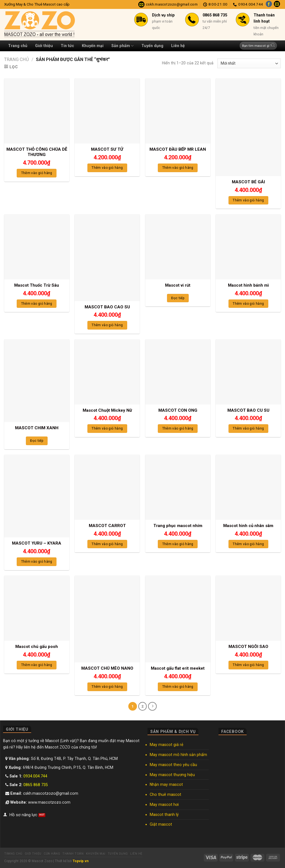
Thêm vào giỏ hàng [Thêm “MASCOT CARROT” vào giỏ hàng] (107, 544)
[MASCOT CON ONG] (178, 372)
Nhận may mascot (166, 784)
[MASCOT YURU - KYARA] (37, 496)
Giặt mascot (161, 824)
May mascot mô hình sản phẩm (178, 754)
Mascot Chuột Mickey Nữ (107, 410)
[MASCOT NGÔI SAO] (248, 608)
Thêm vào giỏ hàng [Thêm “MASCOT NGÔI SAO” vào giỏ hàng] (248, 665)
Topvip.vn (81, 861)
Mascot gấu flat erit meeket (178, 668)
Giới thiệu (44, 46)
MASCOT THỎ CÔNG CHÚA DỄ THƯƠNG (37, 152)
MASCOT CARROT (107, 526)
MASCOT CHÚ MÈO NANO (107, 668)
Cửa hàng (52, 853)
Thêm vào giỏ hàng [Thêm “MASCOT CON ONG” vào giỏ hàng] (178, 428)
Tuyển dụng (152, 46)
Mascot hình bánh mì (248, 285)
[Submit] (273, 46)
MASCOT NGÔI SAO (248, 647)
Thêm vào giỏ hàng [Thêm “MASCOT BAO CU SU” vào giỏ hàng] (248, 428)
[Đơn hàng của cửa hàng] (249, 63)
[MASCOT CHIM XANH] (37, 381)
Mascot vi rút (178, 285)
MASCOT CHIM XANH (37, 428)
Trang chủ (18, 46)
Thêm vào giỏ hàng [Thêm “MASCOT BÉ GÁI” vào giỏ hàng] (248, 200)
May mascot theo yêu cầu (173, 764)
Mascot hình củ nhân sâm (248, 526)
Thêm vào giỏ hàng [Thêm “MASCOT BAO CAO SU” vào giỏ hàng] (107, 325)
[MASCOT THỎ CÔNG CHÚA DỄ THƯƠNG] (37, 111)
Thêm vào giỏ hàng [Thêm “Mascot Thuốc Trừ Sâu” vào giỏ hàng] (37, 304)
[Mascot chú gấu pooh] (37, 608)
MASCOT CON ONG (178, 410)
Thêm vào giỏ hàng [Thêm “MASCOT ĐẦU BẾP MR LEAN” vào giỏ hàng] (178, 168)
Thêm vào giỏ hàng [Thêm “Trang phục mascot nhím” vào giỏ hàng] (178, 544)
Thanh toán (73, 853)
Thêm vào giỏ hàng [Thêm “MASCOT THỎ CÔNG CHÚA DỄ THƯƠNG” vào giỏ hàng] (37, 173)
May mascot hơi (164, 804)
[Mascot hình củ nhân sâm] (248, 487)
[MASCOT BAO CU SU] (248, 372)
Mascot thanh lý (164, 814)
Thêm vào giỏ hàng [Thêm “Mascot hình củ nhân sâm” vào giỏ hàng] (248, 544)
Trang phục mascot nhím (178, 526)
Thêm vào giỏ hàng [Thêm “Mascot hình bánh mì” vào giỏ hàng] (248, 304)
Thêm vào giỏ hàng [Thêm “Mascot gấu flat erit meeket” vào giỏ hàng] (178, 687)
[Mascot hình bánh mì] (248, 247)
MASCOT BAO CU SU (248, 410)
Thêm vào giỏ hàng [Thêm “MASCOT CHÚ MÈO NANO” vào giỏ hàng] (107, 687)
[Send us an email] (277, 4)
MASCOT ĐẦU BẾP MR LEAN (178, 149)
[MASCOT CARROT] (107, 487)
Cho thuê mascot (165, 794)
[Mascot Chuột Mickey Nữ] (107, 372)
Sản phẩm (122, 46)
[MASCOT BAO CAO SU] (107, 258)
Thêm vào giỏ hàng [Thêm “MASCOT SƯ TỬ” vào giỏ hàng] (107, 168)
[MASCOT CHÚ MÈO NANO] (107, 619)
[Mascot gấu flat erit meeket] (178, 619)
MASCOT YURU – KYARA (37, 543)
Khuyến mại (93, 46)
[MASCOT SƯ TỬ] (107, 111)
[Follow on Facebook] (269, 4)
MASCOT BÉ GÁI (248, 182)
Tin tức (67, 46)
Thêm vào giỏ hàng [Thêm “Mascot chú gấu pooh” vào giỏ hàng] (37, 665)
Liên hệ (178, 46)
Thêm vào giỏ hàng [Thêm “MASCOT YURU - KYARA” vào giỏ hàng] (37, 562)
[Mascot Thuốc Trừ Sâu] (37, 247)
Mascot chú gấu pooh (37, 647)
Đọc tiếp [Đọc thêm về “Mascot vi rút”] (178, 298)
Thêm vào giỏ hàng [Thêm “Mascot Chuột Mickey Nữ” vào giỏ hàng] (107, 428)
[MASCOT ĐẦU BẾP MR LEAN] (178, 111)
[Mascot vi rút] (178, 247)
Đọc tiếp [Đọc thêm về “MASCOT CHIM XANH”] (37, 441)
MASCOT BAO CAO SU (107, 307)
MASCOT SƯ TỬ (107, 149)
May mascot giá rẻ (167, 744)
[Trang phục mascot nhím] (178, 487)
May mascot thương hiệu (172, 774)
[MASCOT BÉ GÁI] (248, 127)
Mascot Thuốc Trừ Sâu (37, 285)
